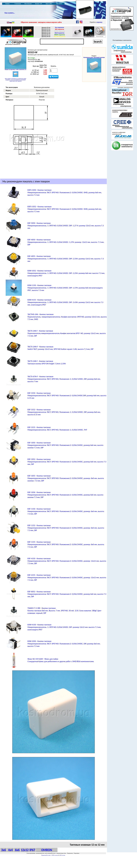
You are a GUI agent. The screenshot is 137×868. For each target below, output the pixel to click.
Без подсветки (60, 27)
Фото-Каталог (28, 4)
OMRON (47, 850)
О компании (18, 4)
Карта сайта (49, 4)
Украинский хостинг (46, 855)
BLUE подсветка (60, 33)
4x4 (10, 850)
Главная (7, 4)
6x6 (17, 850)
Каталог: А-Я (38, 4)
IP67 (32, 850)
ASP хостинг (62, 855)
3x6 (3, 850)
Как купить (59, 4)
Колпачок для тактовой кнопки (94, 57)
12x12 (25, 850)
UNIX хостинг (55, 855)
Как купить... (10, 13)
